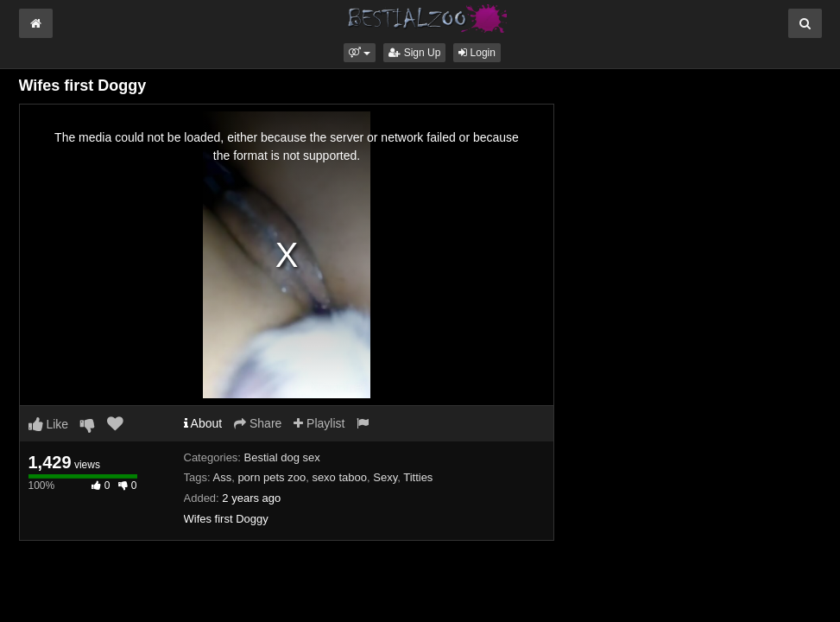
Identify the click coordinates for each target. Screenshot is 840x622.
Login (477, 53)
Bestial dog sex (282, 457)
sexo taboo (339, 477)
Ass (222, 477)
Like (49, 424)
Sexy (385, 477)
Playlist (319, 423)
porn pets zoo (272, 477)
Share (258, 423)
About (203, 423)
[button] (360, 53)
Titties (418, 477)
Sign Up (414, 53)
